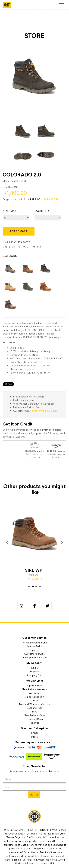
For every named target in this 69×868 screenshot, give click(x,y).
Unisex (34, 700)
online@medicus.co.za (45, 411)
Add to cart (19, 231)
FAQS (34, 733)
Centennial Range (34, 719)
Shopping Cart (35, 675)
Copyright (34, 650)
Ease (34, 711)
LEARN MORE (50, 199)
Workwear (35, 693)
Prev (7, 543)
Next (62, 543)
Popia (35, 737)
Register (35, 671)
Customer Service (34, 654)
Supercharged (34, 685)
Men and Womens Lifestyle (34, 704)
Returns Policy (35, 646)
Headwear (34, 723)
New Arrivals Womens (34, 689)
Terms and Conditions (34, 642)
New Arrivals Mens (34, 715)
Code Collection (34, 697)
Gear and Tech (35, 708)
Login (34, 668)
